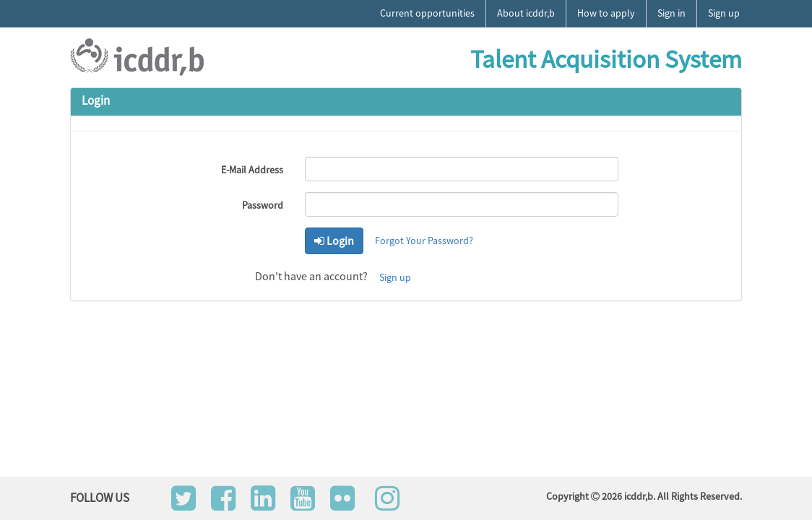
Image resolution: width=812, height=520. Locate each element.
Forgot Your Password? (424, 240)
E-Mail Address (252, 170)
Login (334, 240)
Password (263, 205)
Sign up (395, 277)
